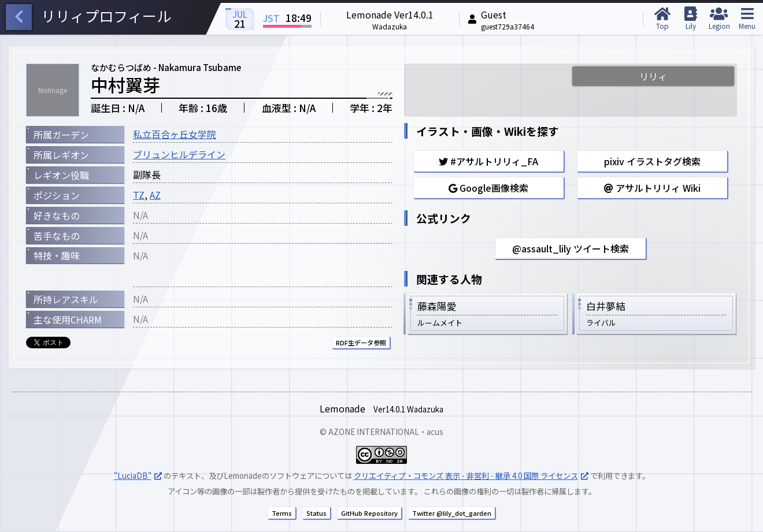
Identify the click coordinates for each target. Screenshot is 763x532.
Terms (282, 513)
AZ (155, 195)
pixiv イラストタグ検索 (652, 161)
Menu (747, 18)
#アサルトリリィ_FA (488, 161)
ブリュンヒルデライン (179, 154)
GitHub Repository (369, 513)
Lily (690, 18)
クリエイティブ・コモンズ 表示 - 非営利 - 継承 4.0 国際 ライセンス (466, 476)
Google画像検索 (488, 188)
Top (662, 18)
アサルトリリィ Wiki (652, 188)
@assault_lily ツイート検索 (571, 248)
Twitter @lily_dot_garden (452, 513)
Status (316, 513)
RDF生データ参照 (361, 343)
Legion (719, 18)
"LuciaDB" (133, 476)
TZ (139, 195)
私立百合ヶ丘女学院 (175, 134)
